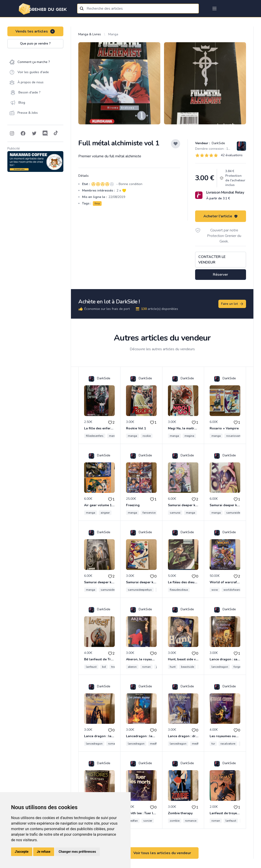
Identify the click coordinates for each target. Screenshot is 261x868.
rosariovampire (236, 436)
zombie (175, 821)
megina (189, 436)
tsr (213, 744)
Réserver (220, 275)
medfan (155, 744)
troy (114, 667)
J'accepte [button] (22, 852)
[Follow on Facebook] (23, 133)
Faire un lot (232, 304)
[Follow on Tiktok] (56, 133)
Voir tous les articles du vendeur (162, 853)
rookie (147, 436)
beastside (188, 667)
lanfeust (91, 667)
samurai (175, 513)
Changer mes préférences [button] (77, 852)
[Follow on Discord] (45, 133)
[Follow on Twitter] (34, 133)
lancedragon (220, 667)
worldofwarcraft (234, 590)
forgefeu (239, 667)
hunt (173, 667)
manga (114, 436)
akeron (132, 667)
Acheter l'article (221, 216)
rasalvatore (228, 744)
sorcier (148, 821)
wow (215, 590)
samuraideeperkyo (238, 513)
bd (104, 667)
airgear (105, 513)
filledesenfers (95, 436)
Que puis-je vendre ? (35, 43)
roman (146, 667)
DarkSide (218, 143)
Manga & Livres (90, 34)
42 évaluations (232, 155)
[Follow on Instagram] (12, 133)
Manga (113, 34)
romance (191, 821)
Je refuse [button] (44, 852)
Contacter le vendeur (212, 260)
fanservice (149, 513)
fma (97, 204)
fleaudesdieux (179, 590)
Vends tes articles (35, 31)
